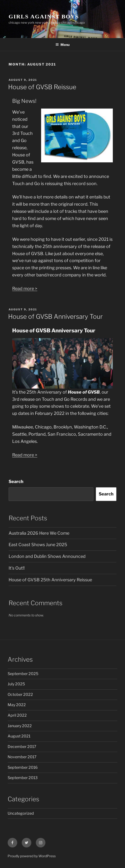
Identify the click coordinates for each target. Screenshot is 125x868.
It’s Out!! (17, 568)
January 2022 (20, 726)
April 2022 (17, 715)
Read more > (25, 288)
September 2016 (23, 767)
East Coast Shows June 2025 (38, 545)
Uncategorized (21, 813)
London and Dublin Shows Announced (47, 556)
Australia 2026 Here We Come (39, 533)
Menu (62, 45)
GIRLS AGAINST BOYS (44, 16)
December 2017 (22, 747)
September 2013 (23, 778)
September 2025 (23, 674)
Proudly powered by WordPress (32, 856)
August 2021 (19, 736)
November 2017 (22, 757)
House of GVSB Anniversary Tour (55, 316)
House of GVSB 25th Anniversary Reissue (50, 580)
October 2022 (20, 695)
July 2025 (16, 684)
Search (16, 481)
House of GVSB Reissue (42, 87)
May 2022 (17, 705)
